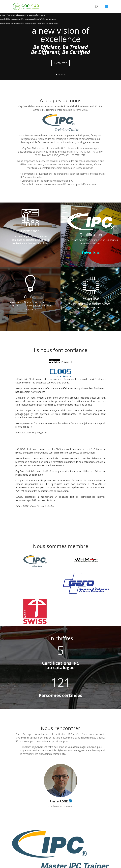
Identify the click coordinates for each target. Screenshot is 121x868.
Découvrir (61, 63)
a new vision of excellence (61, 35)
